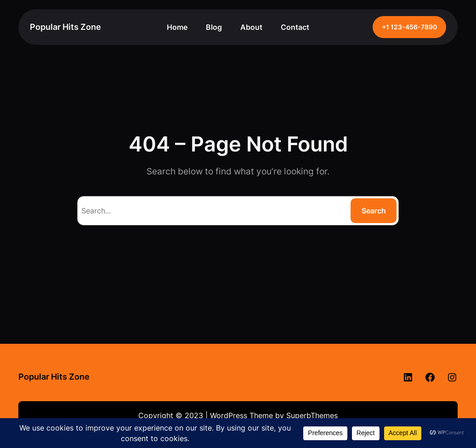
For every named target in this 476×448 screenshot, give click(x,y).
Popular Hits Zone (65, 27)
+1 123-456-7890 (409, 27)
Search (374, 211)
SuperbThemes (312, 415)
